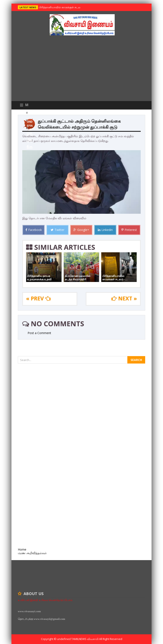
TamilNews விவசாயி (85, 639)
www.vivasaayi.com (29, 611)
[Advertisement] (81, 69)
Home (22, 549)
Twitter (58, 230)
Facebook (34, 230)
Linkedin (105, 230)
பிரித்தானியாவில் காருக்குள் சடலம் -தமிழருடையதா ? (71, 7)
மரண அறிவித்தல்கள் (32, 553)
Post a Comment (39, 333)
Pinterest (129, 230)
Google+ (81, 230)
